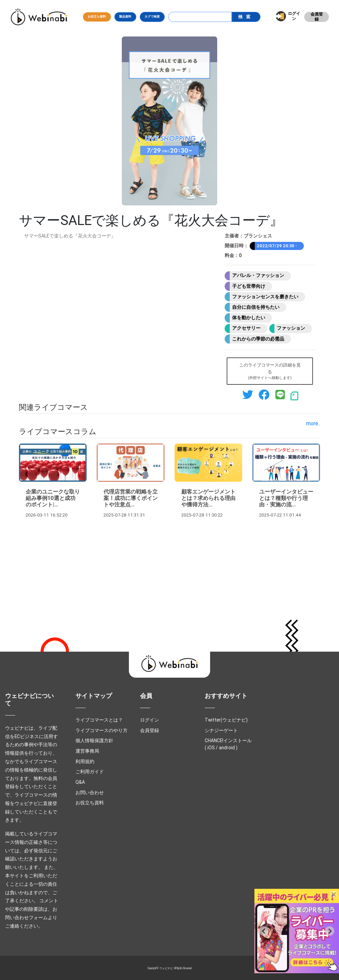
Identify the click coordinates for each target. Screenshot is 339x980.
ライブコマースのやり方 (101, 730)
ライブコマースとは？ (99, 720)
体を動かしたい (249, 318)
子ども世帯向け (249, 286)
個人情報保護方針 (94, 740)
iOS (211, 748)
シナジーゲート (221, 730)
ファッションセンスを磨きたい (265, 297)
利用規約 (85, 761)
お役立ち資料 (97, 17)
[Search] (200, 17)
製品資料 (125, 17)
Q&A (80, 782)
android (227, 748)
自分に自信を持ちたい (256, 307)
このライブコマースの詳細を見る (270, 371)
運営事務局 (87, 751)
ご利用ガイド (90, 772)
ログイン (294, 16)
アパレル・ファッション (258, 275)
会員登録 (317, 17)
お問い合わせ (90, 793)
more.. (313, 423)
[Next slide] (330, 931)
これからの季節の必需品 (258, 339)
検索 (246, 17)
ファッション (291, 328)
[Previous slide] (264, 931)
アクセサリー (246, 328)
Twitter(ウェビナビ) (226, 720)
